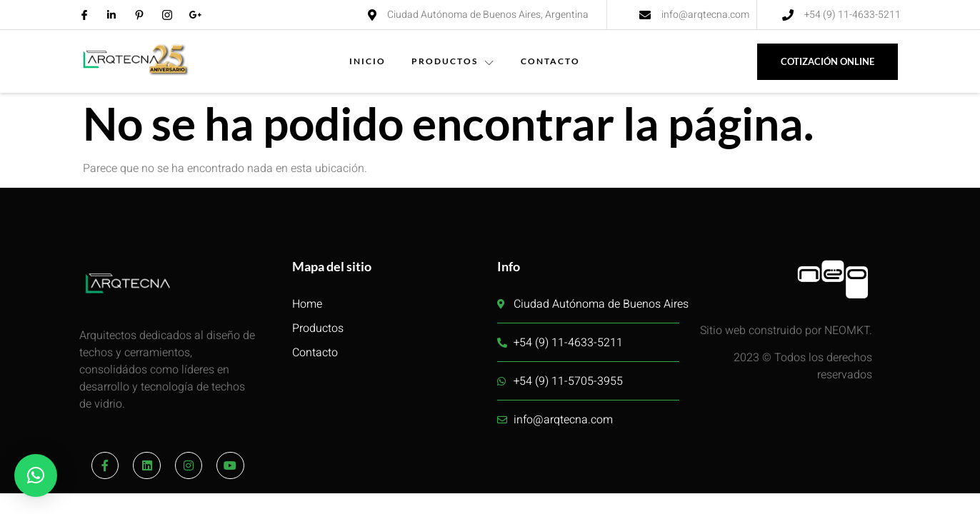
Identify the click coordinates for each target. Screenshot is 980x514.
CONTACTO (550, 61)
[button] (36, 475)
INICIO (367, 61)
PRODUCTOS (453, 61)
